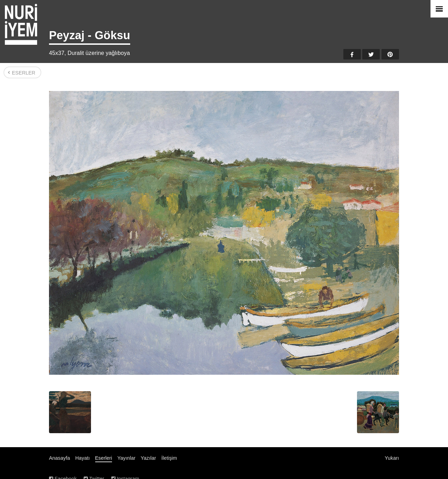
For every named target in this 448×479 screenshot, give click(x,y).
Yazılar (148, 458)
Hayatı (83, 458)
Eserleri (104, 458)
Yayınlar (126, 458)
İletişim (169, 458)
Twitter (371, 54)
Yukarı (392, 458)
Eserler (24, 73)
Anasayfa (59, 458)
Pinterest (390, 54)
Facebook (352, 54)
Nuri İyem (21, 24)
